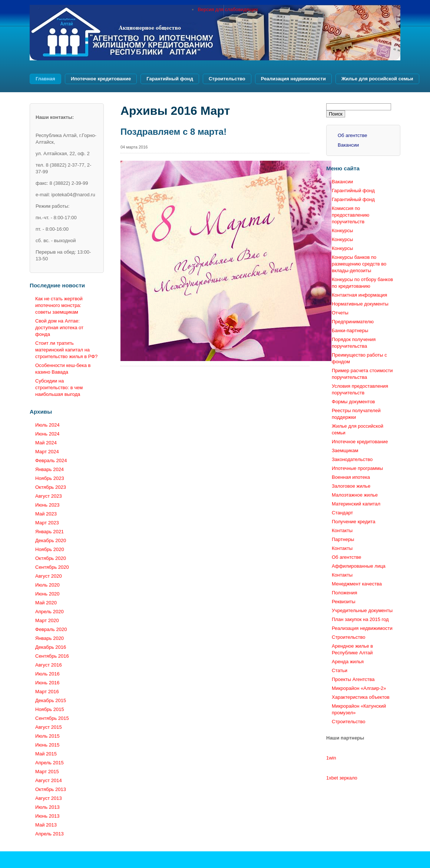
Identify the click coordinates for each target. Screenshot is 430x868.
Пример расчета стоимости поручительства (362, 374)
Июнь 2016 (47, 683)
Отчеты (340, 313)
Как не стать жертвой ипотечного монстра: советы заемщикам (59, 305)
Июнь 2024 (47, 434)
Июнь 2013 (47, 816)
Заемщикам (345, 450)
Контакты (342, 530)
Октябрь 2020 (51, 558)
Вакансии (348, 145)
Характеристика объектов (361, 697)
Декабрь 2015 (51, 700)
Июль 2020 (47, 585)
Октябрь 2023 (51, 487)
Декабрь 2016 (51, 647)
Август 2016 (49, 665)
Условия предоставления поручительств (360, 389)
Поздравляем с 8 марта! (173, 132)
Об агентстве (353, 135)
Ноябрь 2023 (50, 478)
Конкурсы (342, 231)
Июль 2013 (47, 807)
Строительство (227, 79)
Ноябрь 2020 (50, 549)
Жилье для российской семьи (377, 79)
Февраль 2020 (51, 629)
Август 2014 (49, 780)
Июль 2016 (47, 674)
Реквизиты (344, 602)
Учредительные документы (362, 610)
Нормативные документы (360, 304)
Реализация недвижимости (293, 79)
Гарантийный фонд (170, 79)
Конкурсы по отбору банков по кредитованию (362, 283)
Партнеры (343, 539)
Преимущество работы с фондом (359, 358)
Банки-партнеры (350, 330)
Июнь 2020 (47, 594)
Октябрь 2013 (51, 789)
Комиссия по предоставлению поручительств (350, 215)
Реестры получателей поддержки (356, 414)
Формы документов (353, 402)
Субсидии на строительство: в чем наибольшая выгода (59, 388)
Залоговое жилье (351, 486)
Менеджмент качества (357, 584)
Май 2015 (46, 754)
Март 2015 (47, 772)
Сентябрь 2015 (52, 718)
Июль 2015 (47, 736)
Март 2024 (47, 452)
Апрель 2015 (49, 763)
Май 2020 (46, 603)
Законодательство (352, 459)
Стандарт (342, 513)
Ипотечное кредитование (101, 79)
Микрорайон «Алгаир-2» (359, 688)
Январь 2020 (49, 638)
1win (331, 758)
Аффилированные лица (359, 566)
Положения (345, 593)
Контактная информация (359, 295)
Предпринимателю (353, 322)
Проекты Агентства (353, 679)
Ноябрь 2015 (50, 709)
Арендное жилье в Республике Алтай (352, 649)
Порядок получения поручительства (354, 343)
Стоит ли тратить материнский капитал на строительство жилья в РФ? (66, 350)
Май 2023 (46, 514)
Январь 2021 (49, 532)
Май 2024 (46, 443)
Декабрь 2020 (51, 540)
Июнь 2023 (47, 505)
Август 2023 (49, 496)
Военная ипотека (351, 477)
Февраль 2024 (51, 460)
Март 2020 (47, 620)
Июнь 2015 (47, 745)
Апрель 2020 (49, 612)
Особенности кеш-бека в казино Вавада (63, 369)
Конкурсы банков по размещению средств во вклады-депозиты (359, 264)
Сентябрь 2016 (52, 656)
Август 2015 (49, 727)
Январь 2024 (49, 469)
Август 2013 (49, 798)
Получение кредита (353, 522)
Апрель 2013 (49, 834)
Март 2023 (47, 523)
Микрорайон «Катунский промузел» (359, 709)
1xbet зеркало (342, 778)
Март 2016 (47, 692)
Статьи (340, 670)
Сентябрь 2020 (52, 567)
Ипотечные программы (357, 468)
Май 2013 (46, 825)
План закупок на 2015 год (360, 619)
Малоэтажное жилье (355, 495)
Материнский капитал (356, 504)
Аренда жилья (348, 662)
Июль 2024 (47, 425)
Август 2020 (49, 576)
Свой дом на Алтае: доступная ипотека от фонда (59, 328)
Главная (45, 79)
